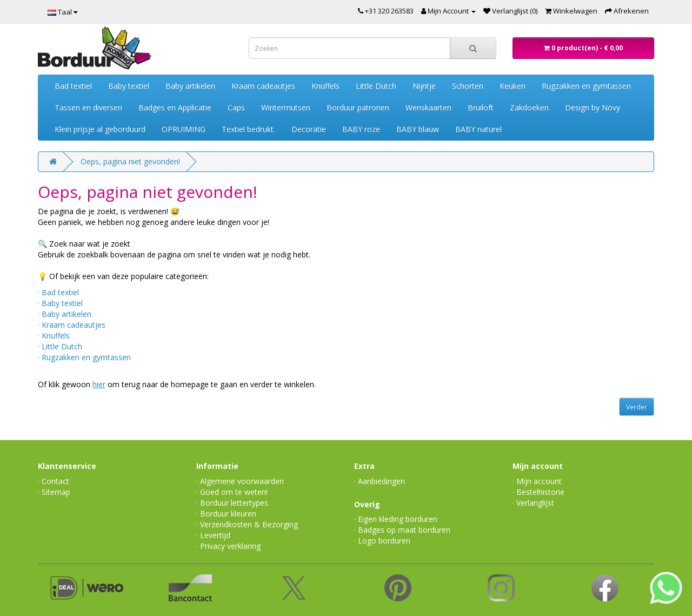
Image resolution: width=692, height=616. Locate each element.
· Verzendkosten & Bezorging (247, 524)
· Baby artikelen (65, 314)
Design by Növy (593, 107)
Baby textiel (129, 86)
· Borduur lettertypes (232, 503)
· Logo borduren (382, 541)
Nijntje (424, 86)
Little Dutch (376, 86)
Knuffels (325, 86)
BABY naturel (478, 129)
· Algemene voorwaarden (240, 481)
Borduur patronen (358, 107)
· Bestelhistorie (538, 492)
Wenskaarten (428, 107)
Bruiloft (481, 107)
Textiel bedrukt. (248, 129)
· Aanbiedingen (380, 481)
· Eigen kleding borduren (396, 519)
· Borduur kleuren (226, 514)
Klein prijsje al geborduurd (100, 129)
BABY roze (361, 129)
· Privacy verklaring (228, 546)
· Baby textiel (60, 303)
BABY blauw (418, 129)
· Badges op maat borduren (402, 530)
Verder (637, 407)
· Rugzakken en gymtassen (84, 357)
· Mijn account (537, 481)
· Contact (54, 481)
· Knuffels (54, 336)
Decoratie (309, 129)
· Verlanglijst (533, 503)
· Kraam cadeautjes (72, 325)
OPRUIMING (184, 129)
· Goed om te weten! (232, 492)
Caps (236, 107)
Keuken (513, 86)
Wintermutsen (286, 107)
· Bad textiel (58, 292)
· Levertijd (213, 535)
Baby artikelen (190, 86)
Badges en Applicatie (175, 107)
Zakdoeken (529, 107)
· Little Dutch (60, 346)
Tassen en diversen (88, 107)
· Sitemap (54, 492)
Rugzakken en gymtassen (586, 86)
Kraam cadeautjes (263, 86)
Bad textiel (73, 86)
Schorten (468, 86)
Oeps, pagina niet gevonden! (130, 161)
